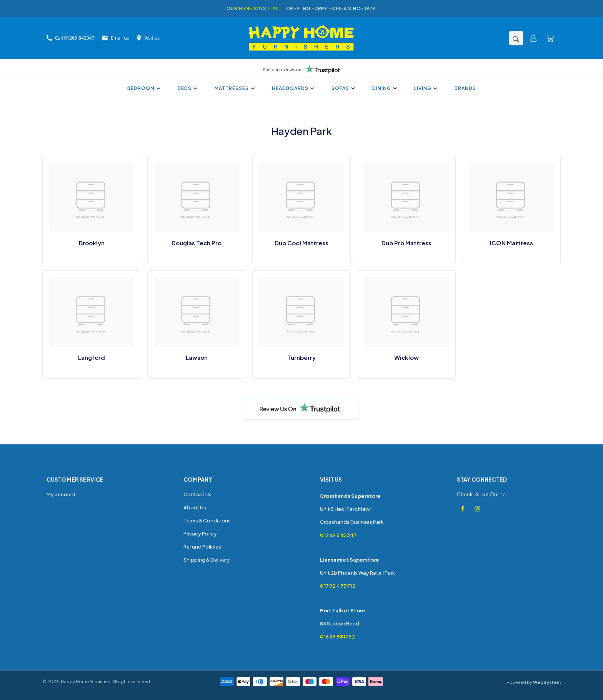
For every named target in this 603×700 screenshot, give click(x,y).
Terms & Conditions (207, 520)
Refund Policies (202, 547)
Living (425, 88)
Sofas (342, 88)
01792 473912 (338, 586)
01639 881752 (337, 637)
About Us (195, 507)
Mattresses (234, 88)
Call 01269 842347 (70, 38)
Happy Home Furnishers (86, 681)
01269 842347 (338, 535)
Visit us (148, 38)
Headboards (292, 88)
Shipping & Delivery (207, 560)
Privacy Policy (200, 534)
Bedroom (143, 88)
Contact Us (197, 494)
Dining (384, 88)
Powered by (534, 682)
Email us (115, 38)
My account (61, 494)
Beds (187, 88)
